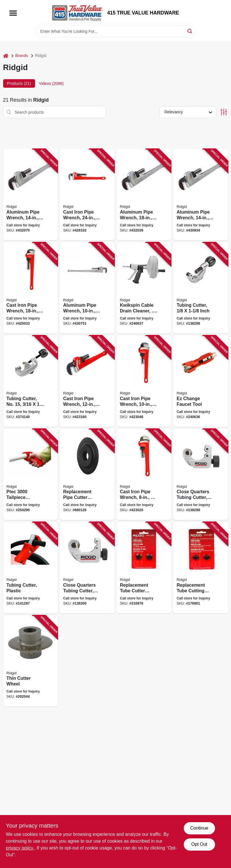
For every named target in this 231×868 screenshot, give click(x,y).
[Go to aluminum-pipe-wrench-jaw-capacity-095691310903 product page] (87, 288)
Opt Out (199, 844)
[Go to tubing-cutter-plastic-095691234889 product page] (30, 568)
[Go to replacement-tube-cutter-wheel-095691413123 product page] (144, 568)
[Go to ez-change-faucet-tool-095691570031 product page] (201, 381)
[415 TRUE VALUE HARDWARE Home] (77, 13)
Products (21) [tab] (19, 83)
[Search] (190, 31)
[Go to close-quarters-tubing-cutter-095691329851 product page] (87, 568)
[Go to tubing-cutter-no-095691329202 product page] (30, 381)
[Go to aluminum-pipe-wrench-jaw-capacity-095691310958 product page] (201, 195)
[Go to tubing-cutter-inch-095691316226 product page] (201, 288)
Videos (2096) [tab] (51, 83)
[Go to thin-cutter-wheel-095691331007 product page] (30, 661)
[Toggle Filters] (224, 112)
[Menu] (13, 13)
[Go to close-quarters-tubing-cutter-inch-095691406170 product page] (201, 475)
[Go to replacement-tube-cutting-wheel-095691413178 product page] (201, 568)
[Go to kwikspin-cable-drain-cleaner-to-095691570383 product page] (144, 288)
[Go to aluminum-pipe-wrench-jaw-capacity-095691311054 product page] (30, 195)
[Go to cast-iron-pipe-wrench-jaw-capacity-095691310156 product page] (87, 381)
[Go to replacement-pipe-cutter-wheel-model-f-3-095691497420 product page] (87, 475)
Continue (199, 828)
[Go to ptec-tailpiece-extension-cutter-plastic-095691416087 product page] (30, 475)
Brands (22, 56)
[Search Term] (116, 31)
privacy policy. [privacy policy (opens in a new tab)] (20, 848)
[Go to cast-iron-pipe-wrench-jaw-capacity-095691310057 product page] (144, 475)
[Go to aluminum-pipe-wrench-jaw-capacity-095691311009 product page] (144, 195)
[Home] (6, 56)
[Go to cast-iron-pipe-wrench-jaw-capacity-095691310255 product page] (30, 288)
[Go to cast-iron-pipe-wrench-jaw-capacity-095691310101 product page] (144, 381)
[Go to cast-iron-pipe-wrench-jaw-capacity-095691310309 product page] (87, 195)
